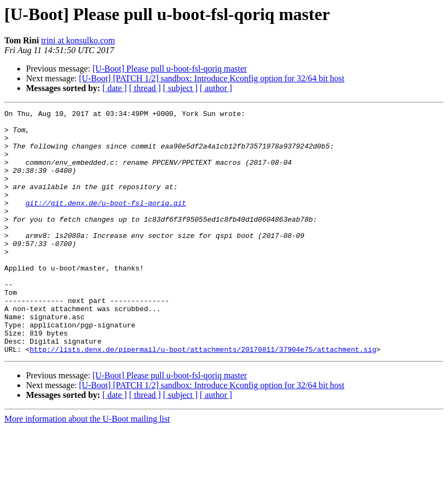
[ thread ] (145, 88)
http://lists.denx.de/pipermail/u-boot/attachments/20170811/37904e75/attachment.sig (203, 398)
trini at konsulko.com (78, 40)
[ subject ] (180, 88)
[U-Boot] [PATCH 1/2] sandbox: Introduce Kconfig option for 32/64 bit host (212, 78)
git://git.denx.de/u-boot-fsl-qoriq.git (106, 222)
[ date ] (115, 88)
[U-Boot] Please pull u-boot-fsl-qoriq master (170, 69)
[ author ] (216, 88)
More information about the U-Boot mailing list (87, 468)
